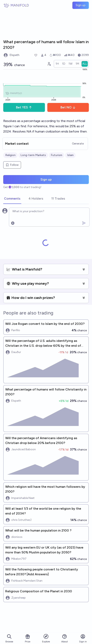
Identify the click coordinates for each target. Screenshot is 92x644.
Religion (10, 155)
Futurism (57, 155)
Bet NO (68, 107)
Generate (78, 144)
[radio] (57, 64)
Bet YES (24, 107)
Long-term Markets (33, 155)
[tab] (12, 199)
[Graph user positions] (49, 64)
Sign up (81, 5)
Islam (70, 155)
